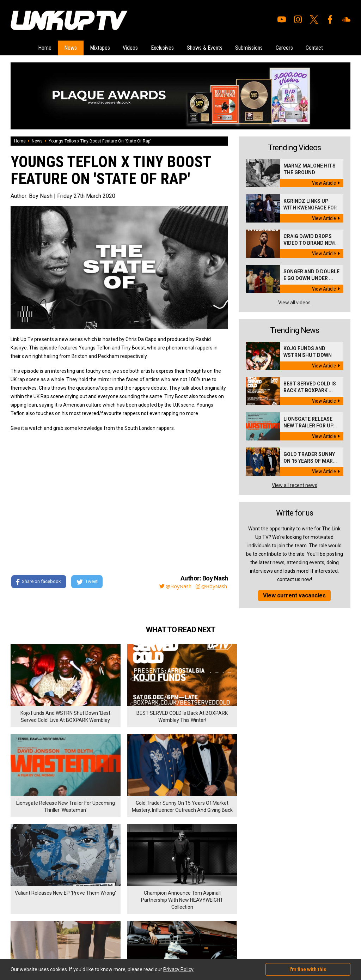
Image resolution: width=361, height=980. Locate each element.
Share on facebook (39, 581)
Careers (288, 47)
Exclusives (162, 47)
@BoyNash (171, 585)
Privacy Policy (88, 899)
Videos (129, 47)
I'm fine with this (308, 969)
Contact (319, 47)
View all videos (294, 302)
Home (40, 47)
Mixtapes (97, 47)
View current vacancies (294, 595)
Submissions (251, 47)
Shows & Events (206, 47)
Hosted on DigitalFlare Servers (37, 942)
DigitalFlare (91, 936)
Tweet (88, 581)
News (67, 47)
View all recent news (295, 485)
